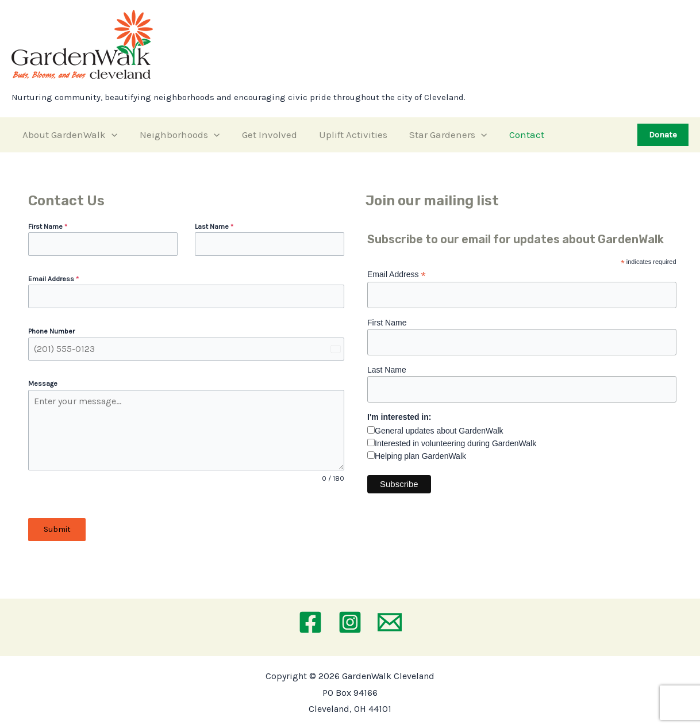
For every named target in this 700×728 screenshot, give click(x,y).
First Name (48, 227)
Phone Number (51, 331)
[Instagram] (350, 622)
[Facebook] (310, 622)
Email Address (53, 279)
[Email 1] (390, 622)
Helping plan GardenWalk (420, 456)
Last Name (214, 227)
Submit (57, 529)
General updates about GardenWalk (439, 431)
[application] (110, 135)
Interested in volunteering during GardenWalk (455, 443)
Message (43, 384)
